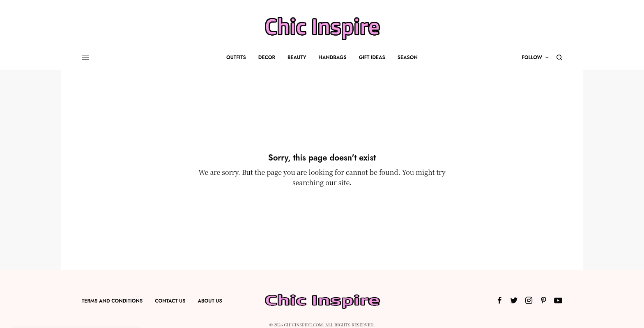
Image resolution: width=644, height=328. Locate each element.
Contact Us (170, 301)
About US (210, 301)
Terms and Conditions (112, 301)
